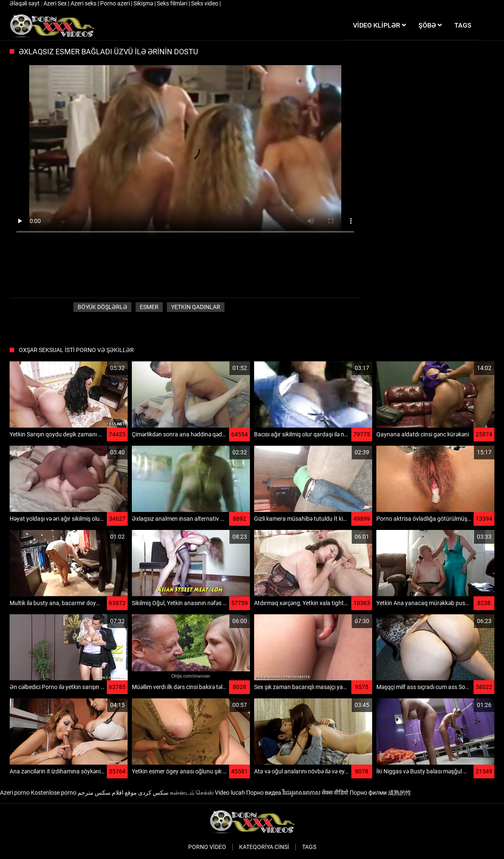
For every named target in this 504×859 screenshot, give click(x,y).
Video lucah (230, 793)
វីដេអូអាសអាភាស (301, 793)
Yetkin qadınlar (196, 307)
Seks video (205, 3)
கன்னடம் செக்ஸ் (192, 793)
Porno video (207, 847)
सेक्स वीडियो (335, 793)
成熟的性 (400, 793)
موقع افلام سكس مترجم (107, 793)
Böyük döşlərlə (102, 307)
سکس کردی (153, 793)
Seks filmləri (173, 3)
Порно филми (368, 793)
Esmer (149, 307)
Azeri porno (15, 793)
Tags (309, 847)
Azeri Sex (56, 3)
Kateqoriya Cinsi (264, 847)
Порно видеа (264, 793)
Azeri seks (84, 3)
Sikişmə (144, 3)
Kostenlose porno (54, 793)
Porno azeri (116, 3)
